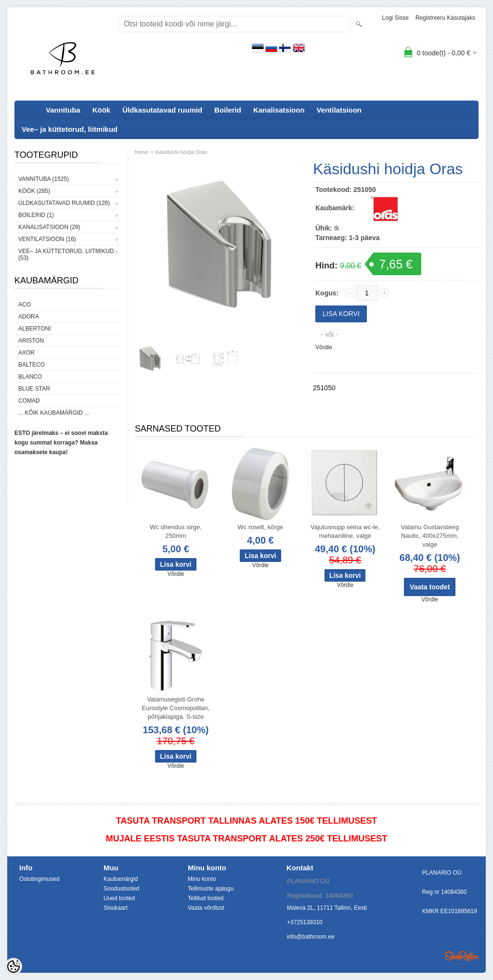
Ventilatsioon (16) (47, 239)
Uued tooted (119, 898)
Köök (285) (34, 191)
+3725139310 (305, 922)
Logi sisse (396, 18)
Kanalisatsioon (279, 110)
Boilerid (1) (36, 215)
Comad (29, 401)
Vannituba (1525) (44, 179)
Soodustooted (121, 889)
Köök (102, 110)
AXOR (26, 353)
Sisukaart (116, 908)
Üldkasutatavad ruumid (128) (64, 203)
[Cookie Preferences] (13, 967)
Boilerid (228, 110)
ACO (25, 305)
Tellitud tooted (206, 898)
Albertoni (35, 329)
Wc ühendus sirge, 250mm (176, 531)
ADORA (29, 317)
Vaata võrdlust (206, 908)
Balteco (32, 365)
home (142, 152)
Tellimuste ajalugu (211, 889)
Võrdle (324, 347)
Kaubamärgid (121, 879)
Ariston (31, 341)
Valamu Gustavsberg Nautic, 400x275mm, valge (429, 536)
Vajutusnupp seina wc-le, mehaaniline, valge (345, 531)
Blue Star (34, 389)
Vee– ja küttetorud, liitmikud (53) (66, 255)
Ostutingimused (39, 879)
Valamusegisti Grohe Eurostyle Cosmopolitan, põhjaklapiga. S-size (176, 708)
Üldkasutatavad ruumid (162, 110)
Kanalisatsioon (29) (49, 227)
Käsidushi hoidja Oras (181, 152)
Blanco (30, 377)
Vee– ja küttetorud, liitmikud (70, 129)
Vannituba (63, 110)
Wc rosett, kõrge (261, 527)
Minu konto (202, 879)
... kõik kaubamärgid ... (54, 413)
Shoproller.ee (462, 956)
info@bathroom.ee (311, 937)
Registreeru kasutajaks (445, 18)
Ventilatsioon (339, 110)
